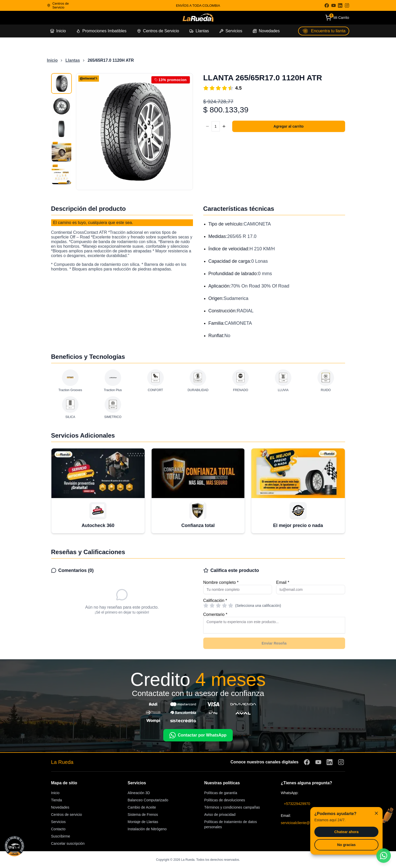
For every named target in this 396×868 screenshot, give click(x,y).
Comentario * (215, 614)
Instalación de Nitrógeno (147, 829)
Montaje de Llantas (143, 822)
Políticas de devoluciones (225, 800)
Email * (283, 582)
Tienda (57, 800)
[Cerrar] (376, 813)
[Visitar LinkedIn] (340, 5)
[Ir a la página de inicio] (198, 18)
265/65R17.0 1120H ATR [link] (111, 60)
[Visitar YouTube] (333, 5)
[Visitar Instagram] (347, 5)
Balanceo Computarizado (148, 800)
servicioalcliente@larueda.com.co (308, 823)
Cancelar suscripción (68, 843)
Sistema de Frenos (143, 815)
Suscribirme (61, 836)
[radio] (206, 606)
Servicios (59, 822)
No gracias (346, 845)
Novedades (60, 807)
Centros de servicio (67, 815)
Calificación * (215, 600)
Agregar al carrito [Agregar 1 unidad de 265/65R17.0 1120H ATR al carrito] (289, 126)
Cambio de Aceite (142, 807)
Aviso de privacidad (220, 815)
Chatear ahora (346, 832)
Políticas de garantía (221, 793)
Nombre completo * (221, 582)
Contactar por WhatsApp (198, 735)
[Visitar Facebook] (327, 5)
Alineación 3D (139, 793)
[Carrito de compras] (337, 18)
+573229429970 (297, 804)
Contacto (58, 829)
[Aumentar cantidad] (224, 126)
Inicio (55, 793)
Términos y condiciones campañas (232, 807)
